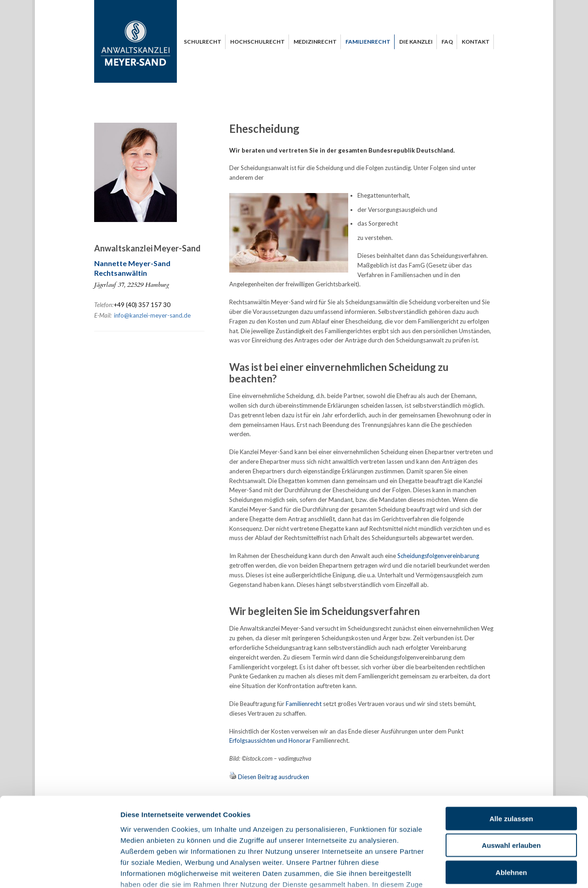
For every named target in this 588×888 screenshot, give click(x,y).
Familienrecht (304, 704)
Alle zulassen (511, 746)
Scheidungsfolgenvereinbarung (438, 556)
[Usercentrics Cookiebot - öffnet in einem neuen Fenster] (59, 870)
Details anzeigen (493, 870)
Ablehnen (511, 800)
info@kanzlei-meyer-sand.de (152, 315)
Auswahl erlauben (511, 773)
